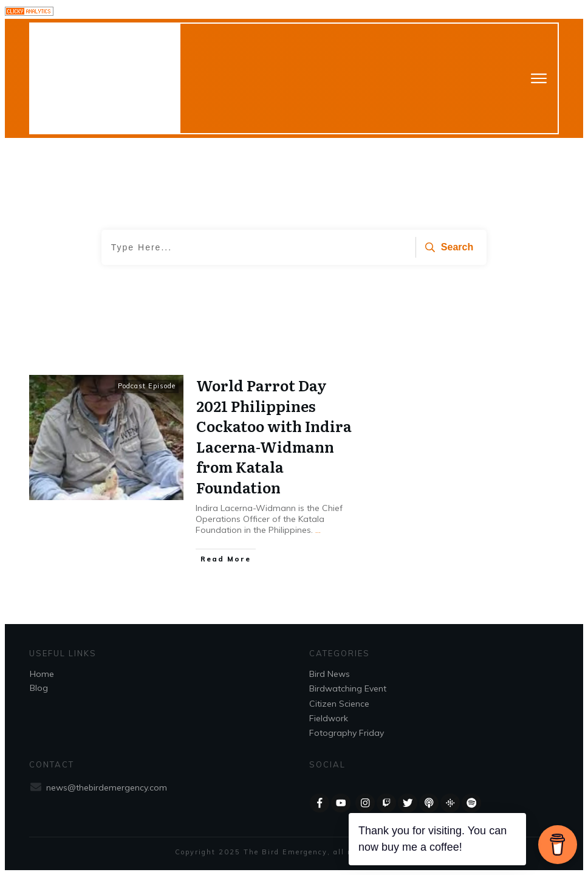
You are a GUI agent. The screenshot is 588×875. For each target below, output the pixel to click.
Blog (39, 688)
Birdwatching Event (348, 688)
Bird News (330, 674)
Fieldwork (329, 718)
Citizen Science (339, 704)
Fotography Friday (347, 733)
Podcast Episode (147, 386)
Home (42, 674)
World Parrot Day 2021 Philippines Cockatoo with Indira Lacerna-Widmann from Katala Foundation (274, 436)
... (318, 530)
